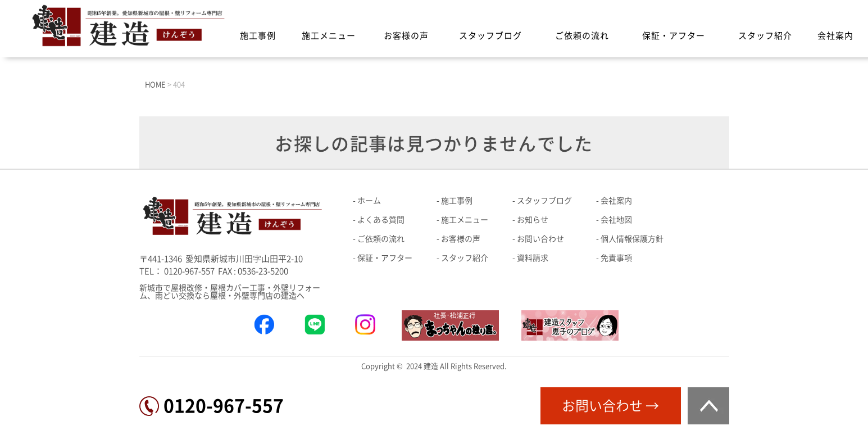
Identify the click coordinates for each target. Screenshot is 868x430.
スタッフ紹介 (765, 36)
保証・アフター (674, 36)
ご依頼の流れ (582, 36)
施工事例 (258, 36)
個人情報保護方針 (632, 239)
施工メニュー (329, 36)
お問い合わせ (540, 239)
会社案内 (835, 36)
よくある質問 (381, 220)
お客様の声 (406, 36)
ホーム (369, 201)
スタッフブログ (490, 36)
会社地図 (616, 220)
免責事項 (616, 258)
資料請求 (533, 258)
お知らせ (533, 220)
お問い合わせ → (610, 406)
